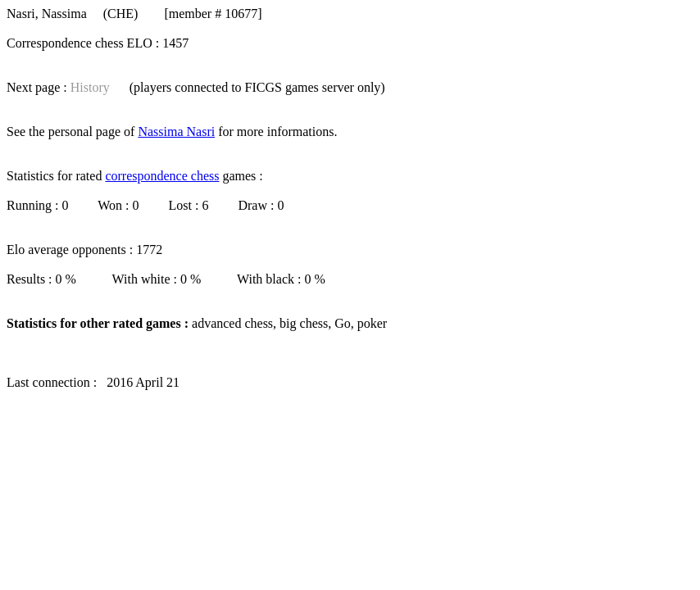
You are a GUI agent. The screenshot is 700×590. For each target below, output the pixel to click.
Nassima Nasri (176, 132)
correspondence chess (162, 176)
